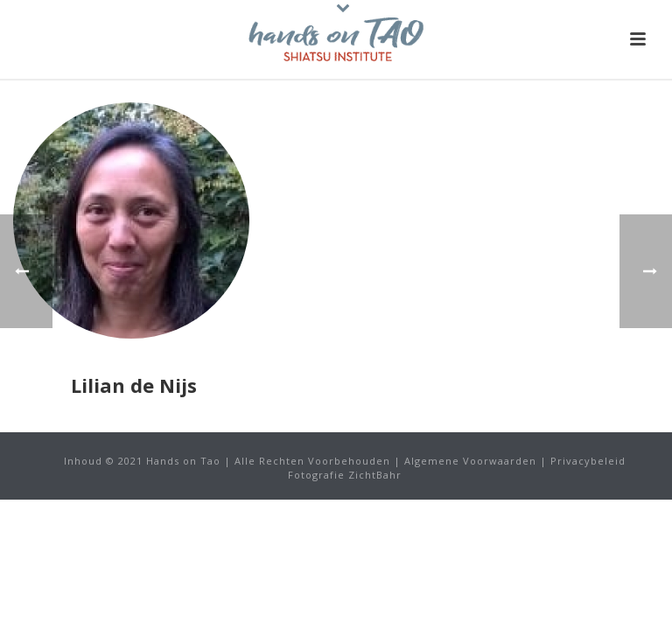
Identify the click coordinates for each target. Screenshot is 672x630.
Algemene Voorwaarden (470, 461)
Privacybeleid (588, 461)
